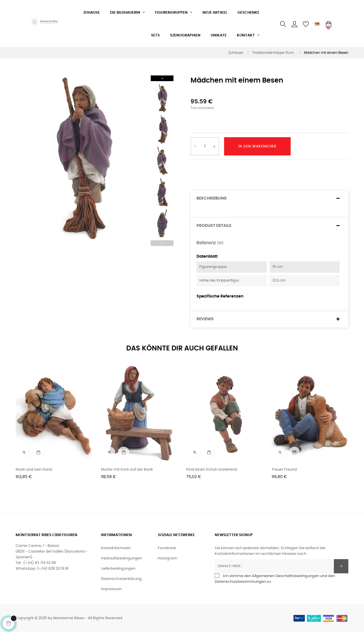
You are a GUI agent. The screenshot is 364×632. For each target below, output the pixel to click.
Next (162, 78)
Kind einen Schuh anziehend (212, 470)
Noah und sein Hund (34, 470)
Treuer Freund (284, 470)
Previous (162, 243)
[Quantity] (205, 146)
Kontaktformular (116, 548)
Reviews (205, 319)
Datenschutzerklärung (121, 579)
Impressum (111, 589)
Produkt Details (214, 226)
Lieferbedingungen (118, 569)
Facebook (167, 548)
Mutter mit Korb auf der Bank (127, 470)
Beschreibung (212, 198)
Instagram (167, 558)
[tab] (269, 199)
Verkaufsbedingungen (121, 558)
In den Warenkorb (257, 146)
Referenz (206, 243)
